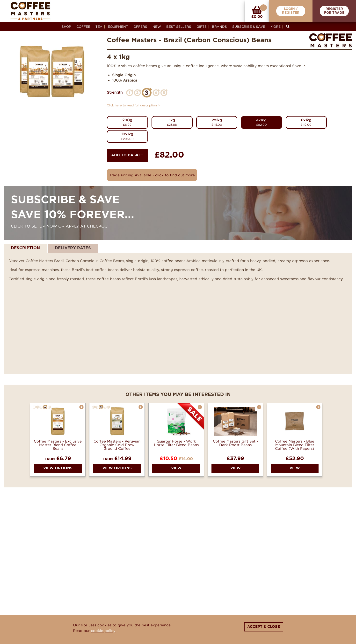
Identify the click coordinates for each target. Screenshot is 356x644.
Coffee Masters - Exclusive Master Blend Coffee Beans (58, 445)
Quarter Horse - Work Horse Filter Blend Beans (176, 443)
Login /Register (291, 11)
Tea (99, 27)
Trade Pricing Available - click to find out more (152, 175)
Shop (66, 27)
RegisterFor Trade (334, 11)
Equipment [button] (118, 27)
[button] (81, 407)
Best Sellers (179, 27)
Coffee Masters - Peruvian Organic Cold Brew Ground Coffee (117, 445)
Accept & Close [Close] (264, 627)
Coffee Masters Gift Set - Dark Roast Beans (236, 443)
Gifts (202, 27)
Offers (140, 27)
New (157, 27)
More (276, 27)
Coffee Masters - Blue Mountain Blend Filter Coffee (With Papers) (295, 445)
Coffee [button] (83, 27)
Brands (219, 27)
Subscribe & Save (249, 27)
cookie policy (103, 630)
